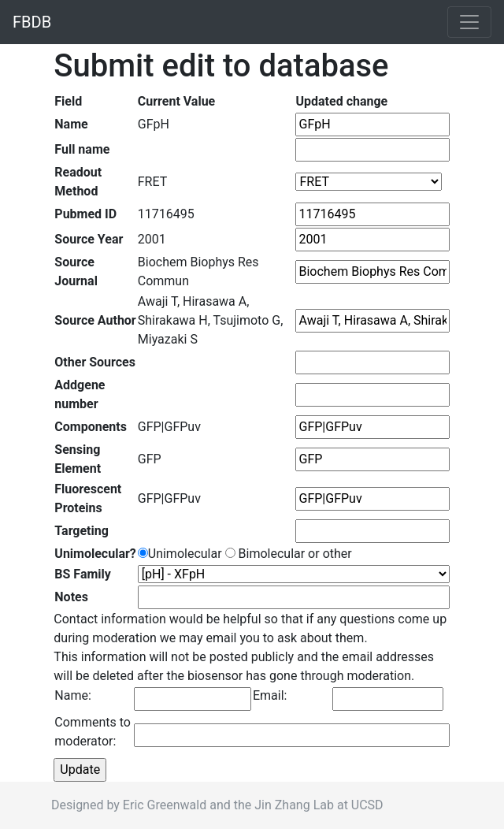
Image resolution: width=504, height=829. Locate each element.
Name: (73, 695)
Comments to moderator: (93, 732)
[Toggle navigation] (469, 22)
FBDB (32, 22)
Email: (270, 695)
